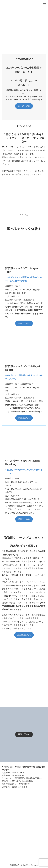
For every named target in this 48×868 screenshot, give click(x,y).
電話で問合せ (24, 734)
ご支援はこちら (24, 635)
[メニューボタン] (45, 4)
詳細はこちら (24, 323)
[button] (5, 24)
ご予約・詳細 (24, 106)
